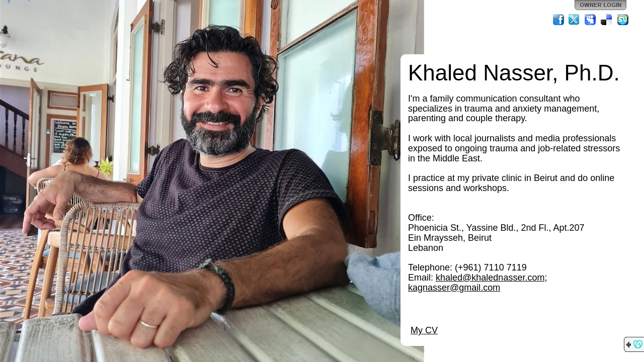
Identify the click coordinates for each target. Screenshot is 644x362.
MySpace (591, 20)
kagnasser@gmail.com (454, 288)
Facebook (558, 20)
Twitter (575, 20)
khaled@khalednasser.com (490, 278)
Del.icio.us (607, 20)
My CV (424, 330)
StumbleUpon (623, 20)
